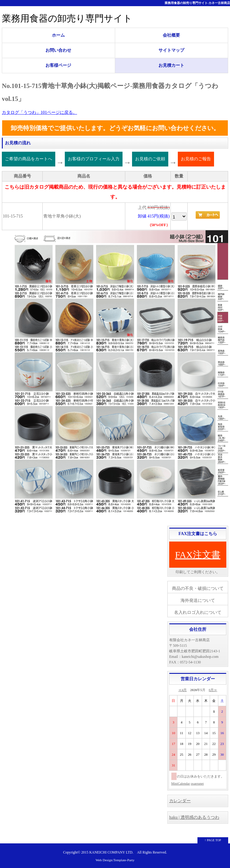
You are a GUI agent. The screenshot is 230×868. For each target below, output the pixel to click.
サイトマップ (171, 50)
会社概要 (171, 35)
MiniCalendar (181, 783)
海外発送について (198, 600)
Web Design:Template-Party (115, 860)
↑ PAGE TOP (213, 840)
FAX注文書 (198, 555)
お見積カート (171, 65)
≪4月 (183, 690)
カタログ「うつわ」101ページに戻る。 (39, 112)
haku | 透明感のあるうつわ (194, 817)
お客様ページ (58, 65)
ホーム (58, 35)
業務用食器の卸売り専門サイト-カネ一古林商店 (197, 3)
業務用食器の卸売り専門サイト (67, 18)
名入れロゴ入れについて (198, 612)
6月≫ (213, 690)
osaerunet (197, 783)
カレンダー (180, 801)
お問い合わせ (58, 50)
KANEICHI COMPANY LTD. (111, 852)
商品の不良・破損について (198, 588)
